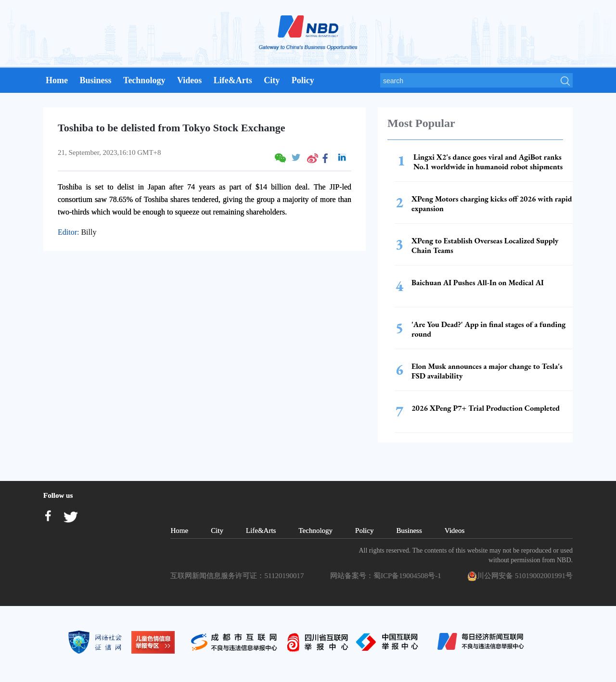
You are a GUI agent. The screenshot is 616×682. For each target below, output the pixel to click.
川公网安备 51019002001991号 (520, 576)
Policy (303, 80)
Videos (189, 80)
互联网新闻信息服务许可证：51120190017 (239, 576)
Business (95, 80)
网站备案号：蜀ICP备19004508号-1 (387, 576)
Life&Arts (233, 80)
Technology (144, 80)
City (272, 80)
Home (57, 80)
